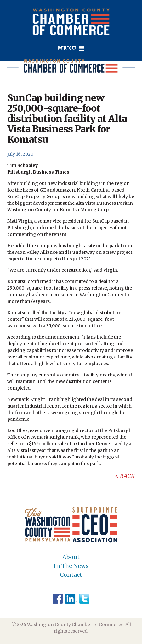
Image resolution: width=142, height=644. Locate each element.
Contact (71, 575)
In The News (71, 566)
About (71, 557)
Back (127, 476)
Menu (71, 48)
